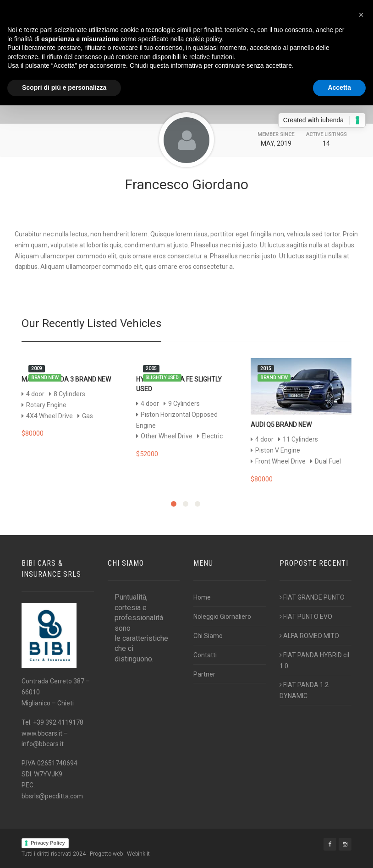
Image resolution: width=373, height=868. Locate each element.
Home (202, 597)
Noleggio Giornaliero (222, 617)
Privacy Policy (48, 843)
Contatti (205, 655)
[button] (361, 15)
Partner (204, 674)
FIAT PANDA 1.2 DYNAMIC (304, 690)
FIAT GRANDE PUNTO (312, 597)
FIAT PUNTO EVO (306, 617)
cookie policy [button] (204, 39)
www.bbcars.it (42, 733)
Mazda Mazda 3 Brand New (66, 379)
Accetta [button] (339, 87)
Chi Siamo (208, 636)
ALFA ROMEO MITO (309, 636)
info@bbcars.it (43, 744)
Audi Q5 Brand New (281, 425)
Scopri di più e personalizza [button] (64, 87)
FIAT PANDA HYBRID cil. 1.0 (315, 661)
